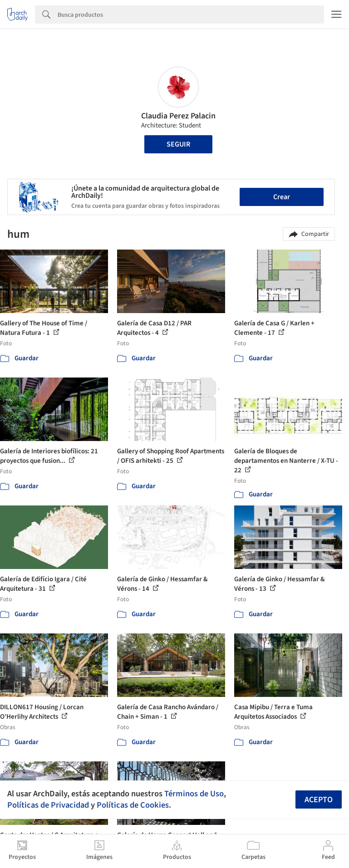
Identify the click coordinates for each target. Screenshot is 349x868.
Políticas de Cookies (133, 805)
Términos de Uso (194, 794)
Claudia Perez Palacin (178, 116)
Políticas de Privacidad (48, 805)
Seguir (178, 144)
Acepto (319, 800)
